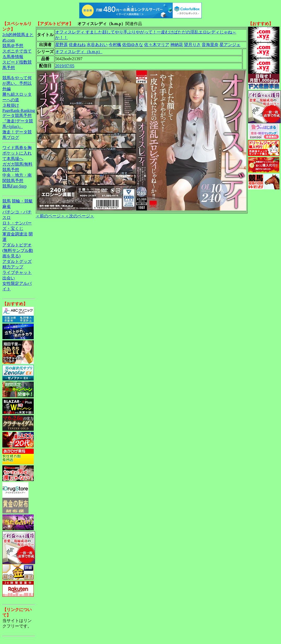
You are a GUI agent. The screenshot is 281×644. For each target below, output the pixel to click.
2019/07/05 (65, 66)
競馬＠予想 (13, 46)
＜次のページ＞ (80, 216)
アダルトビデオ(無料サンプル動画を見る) (18, 250)
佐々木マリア (157, 45)
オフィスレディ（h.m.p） (79, 52)
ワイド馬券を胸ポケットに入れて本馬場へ (17, 153)
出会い (9, 278)
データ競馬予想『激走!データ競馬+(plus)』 (18, 121)
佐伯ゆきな (133, 45)
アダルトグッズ (17, 261)
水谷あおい (97, 45)
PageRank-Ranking (19, 111)
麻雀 (7, 207)
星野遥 (61, 45)
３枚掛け (11, 105)
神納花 (177, 45)
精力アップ (13, 267)
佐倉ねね (77, 45)
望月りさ (192, 45)
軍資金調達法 (15, 234)
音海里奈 (210, 45)
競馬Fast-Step (14, 186)
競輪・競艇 (22, 201)
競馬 (7, 201)
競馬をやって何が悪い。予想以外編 (17, 83)
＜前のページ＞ (50, 216)
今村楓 (115, 45)
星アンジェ (230, 45)
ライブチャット (17, 272)
